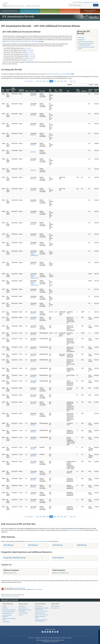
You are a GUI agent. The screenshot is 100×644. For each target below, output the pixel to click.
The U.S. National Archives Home (21, 4)
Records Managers (23, 613)
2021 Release (82, 545)
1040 (44, 81)
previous (30, 81)
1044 (58, 81)
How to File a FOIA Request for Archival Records (41, 620)
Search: (70, 84)
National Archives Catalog (8, 612)
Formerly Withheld (21, 90)
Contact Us (95, 2)
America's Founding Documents (90, 11)
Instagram (47, 632)
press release (27, 48)
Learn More (86, 641)
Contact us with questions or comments (11, 596)
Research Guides (40, 604)
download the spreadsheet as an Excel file (56, 74)
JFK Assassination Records (24, 20)
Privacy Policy (44, 638)
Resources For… (24, 604)
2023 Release (33, 545)
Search (96, 5)
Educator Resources (50, 11)
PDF (32, 95)
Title (68, 91)
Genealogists (22, 606)
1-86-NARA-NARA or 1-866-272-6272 (50, 642)
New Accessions (55, 608)
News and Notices (56, 606)
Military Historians (23, 608)
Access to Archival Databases (7, 616)
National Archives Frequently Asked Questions (42, 609)
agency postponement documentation (35, 541)
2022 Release (57, 545)
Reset (96, 85)
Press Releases (58, 558)
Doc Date (33, 91)
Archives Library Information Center (9, 619)
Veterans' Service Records (30, 11)
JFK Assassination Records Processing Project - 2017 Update (22, 41)
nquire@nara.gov (12, 573)
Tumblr (50, 632)
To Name (56, 90)
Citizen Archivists (77, 2)
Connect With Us (50, 629)
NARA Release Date (14, 90)
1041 (48, 81)
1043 (55, 81)
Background (82, 40)
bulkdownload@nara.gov (74, 530)
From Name (61, 90)
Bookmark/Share (87, 2)
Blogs (55, 632)
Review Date (96, 90)
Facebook (42, 632)
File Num (50, 90)
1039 (41, 81)
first (26, 81)
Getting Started (39, 606)
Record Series (90, 90)
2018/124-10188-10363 (33, 277)
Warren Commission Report (86, 42)
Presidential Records (7, 614)
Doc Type (42, 91)
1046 (65, 81)
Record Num (8, 90)
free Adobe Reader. (19, 588)
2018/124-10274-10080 (33, 254)
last (74, 81)
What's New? (55, 604)
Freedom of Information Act (54, 638)
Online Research (8, 604)
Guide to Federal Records (41, 611)
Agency (27, 91)
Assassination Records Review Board (86, 48)
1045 (62, 81)
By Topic (4, 606)
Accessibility (37, 638)
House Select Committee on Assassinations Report (86, 44)
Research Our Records (10, 11)
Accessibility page (39, 589)
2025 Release (9, 545)
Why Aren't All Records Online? (40, 617)
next (71, 81)
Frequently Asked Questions (15, 558)
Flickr (57, 632)
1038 (37, 81)
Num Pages (78, 90)
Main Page (81, 38)
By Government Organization (9, 610)
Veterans (21, 615)
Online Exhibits (6, 622)
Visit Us (70, 11)
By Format (5, 608)
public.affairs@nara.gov (62, 573)
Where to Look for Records (41, 615)
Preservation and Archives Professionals (25, 610)
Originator (84, 91)
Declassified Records (40, 613)
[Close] (98, 631)
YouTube (52, 632)
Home (4, 20)
